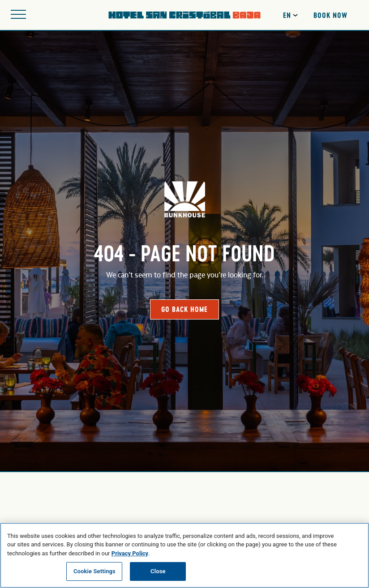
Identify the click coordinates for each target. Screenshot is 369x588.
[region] (184, 555)
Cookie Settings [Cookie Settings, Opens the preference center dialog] (94, 571)
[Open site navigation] (18, 15)
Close (158, 571)
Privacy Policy (130, 553)
